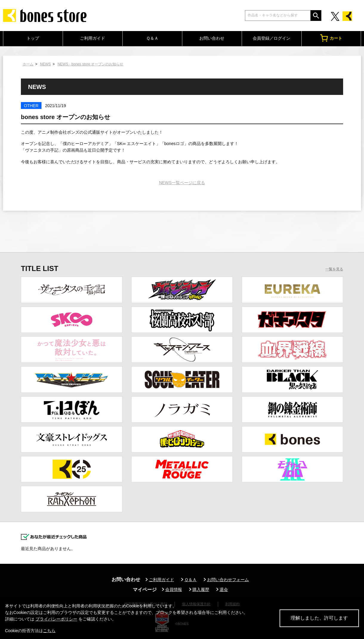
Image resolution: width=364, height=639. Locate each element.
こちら (49, 631)
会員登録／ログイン (272, 38)
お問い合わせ (212, 38)
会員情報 (174, 589)
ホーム (28, 64)
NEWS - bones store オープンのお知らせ (91, 64)
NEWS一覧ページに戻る (182, 183)
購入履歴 (201, 589)
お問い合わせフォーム (228, 580)
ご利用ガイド (92, 38)
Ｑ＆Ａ (152, 38)
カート (331, 38)
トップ (33, 38)
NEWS (45, 64)
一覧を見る (334, 269)
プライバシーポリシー (56, 619)
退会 (224, 589)
